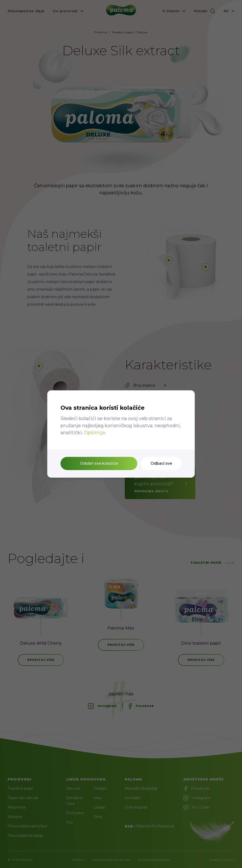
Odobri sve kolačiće (99, 463)
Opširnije (95, 433)
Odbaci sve (161, 463)
